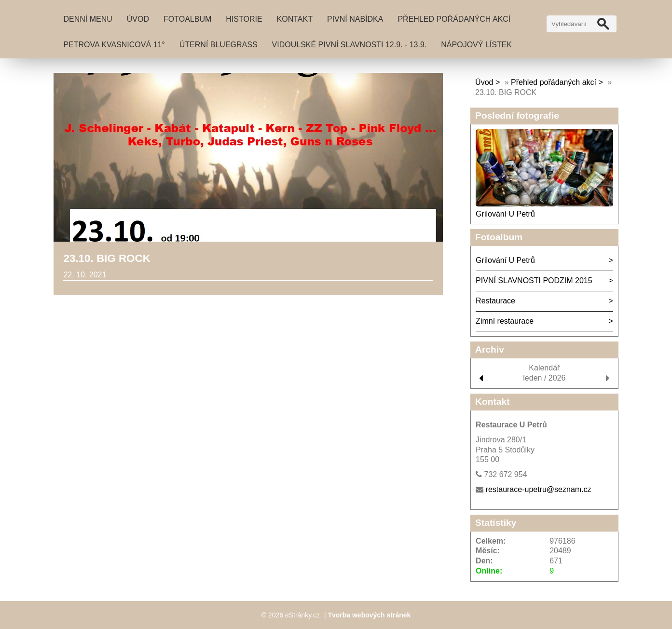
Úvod (138, 19)
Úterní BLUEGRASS (219, 45)
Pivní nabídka (355, 19)
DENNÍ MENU (88, 19)
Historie (244, 19)
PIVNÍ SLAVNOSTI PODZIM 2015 (534, 280)
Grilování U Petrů (505, 214)
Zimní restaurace (505, 321)
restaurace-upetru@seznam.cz (539, 489)
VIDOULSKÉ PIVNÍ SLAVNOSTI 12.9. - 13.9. (350, 45)
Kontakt (295, 19)
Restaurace (495, 301)
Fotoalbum (187, 19)
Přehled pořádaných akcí (454, 19)
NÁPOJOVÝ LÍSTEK (476, 45)
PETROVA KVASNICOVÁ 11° (114, 45)
